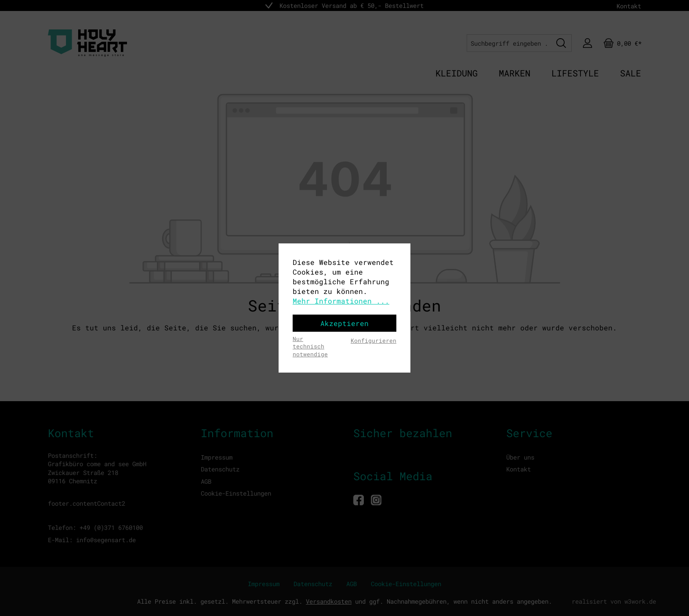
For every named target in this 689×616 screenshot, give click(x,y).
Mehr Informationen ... (341, 301)
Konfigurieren (374, 341)
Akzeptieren (344, 323)
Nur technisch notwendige (310, 346)
